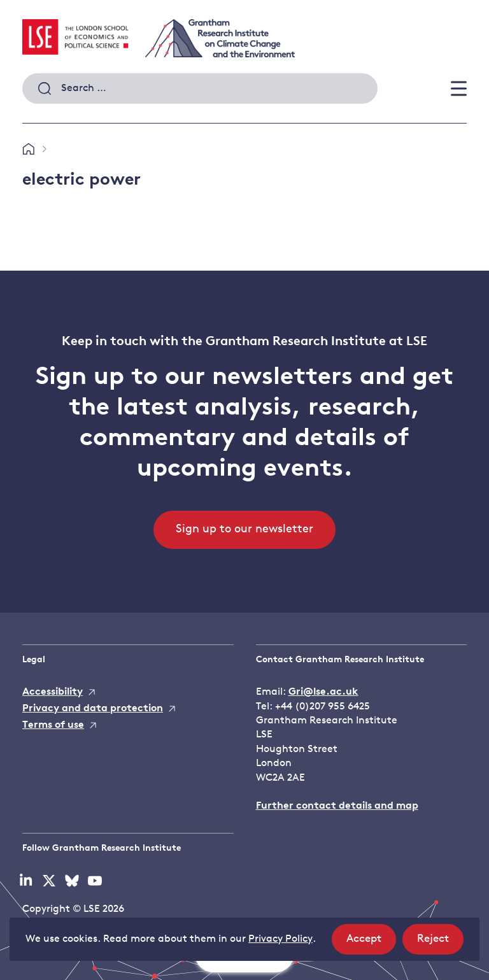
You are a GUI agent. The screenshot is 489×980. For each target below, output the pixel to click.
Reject (440, 943)
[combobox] (200, 89)
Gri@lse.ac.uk (323, 692)
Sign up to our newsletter (244, 529)
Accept (371, 943)
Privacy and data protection (93, 709)
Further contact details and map (337, 806)
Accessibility (53, 692)
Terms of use (53, 725)
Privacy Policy (280, 939)
